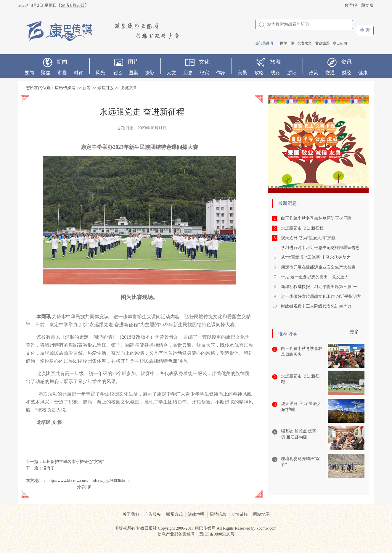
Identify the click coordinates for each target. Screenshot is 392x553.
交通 (330, 73)
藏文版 (367, 5)
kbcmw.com (266, 528)
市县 (62, 73)
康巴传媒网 (65, 88)
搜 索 (365, 30)
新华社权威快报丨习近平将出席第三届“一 (319, 287)
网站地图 (261, 514)
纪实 (204, 73)
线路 (275, 73)
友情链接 (240, 514)
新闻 (62, 62)
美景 (242, 73)
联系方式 (174, 514)
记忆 (117, 73)
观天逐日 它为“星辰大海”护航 (308, 238)
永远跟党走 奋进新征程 (302, 228)
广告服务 (152, 514)
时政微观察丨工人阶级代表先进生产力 (316, 306)
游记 (292, 73)
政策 (314, 73)
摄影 (150, 73)
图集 (133, 73)
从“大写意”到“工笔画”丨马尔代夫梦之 (316, 257)
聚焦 (46, 73)
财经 (346, 73)
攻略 (259, 73)
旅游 (275, 62)
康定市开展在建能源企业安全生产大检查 (318, 267)
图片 (133, 62)
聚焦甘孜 (106, 88)
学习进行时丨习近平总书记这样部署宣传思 (320, 248)
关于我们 (131, 514)
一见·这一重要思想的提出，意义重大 (315, 277)
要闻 (29, 73)
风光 (100, 73)
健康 (363, 73)
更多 (354, 332)
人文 (171, 73)
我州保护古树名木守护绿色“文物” (73, 462)
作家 (221, 73)
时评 (78, 73)
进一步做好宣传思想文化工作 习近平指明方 (321, 296)
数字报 (351, 5)
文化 (204, 62)
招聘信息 (218, 514)
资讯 (346, 62)
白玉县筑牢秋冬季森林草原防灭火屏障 (316, 218)
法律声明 (196, 514)
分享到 (83, 487)
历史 (188, 73)
